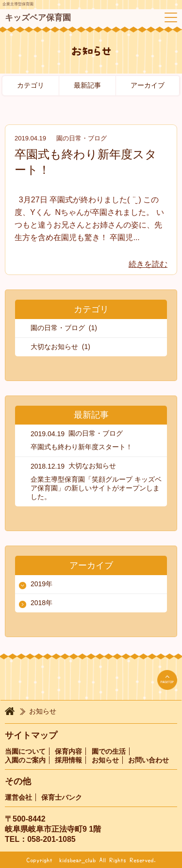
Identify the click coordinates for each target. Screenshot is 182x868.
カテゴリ (31, 85)
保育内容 (68, 751)
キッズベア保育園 (38, 18)
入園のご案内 (25, 760)
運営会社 (18, 797)
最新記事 (87, 85)
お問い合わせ (149, 760)
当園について (25, 751)
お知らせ (105, 760)
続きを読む (148, 264)
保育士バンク (62, 797)
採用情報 (68, 760)
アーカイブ (148, 85)
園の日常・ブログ (82, 138)
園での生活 (109, 751)
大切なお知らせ (92, 466)
